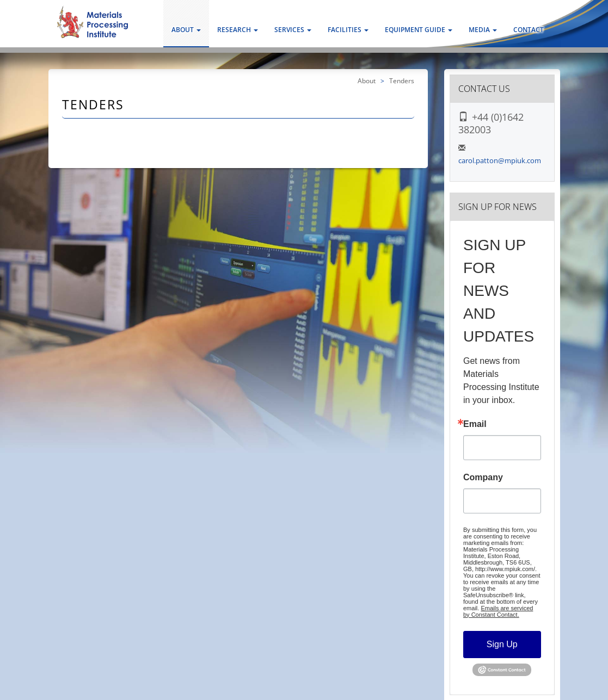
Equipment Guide (419, 30)
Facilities (348, 30)
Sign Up (502, 644)
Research (238, 30)
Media (483, 30)
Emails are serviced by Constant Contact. (498, 611)
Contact (529, 30)
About (186, 30)
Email (475, 424)
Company (483, 478)
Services (293, 30)
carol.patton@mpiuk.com (500, 160)
